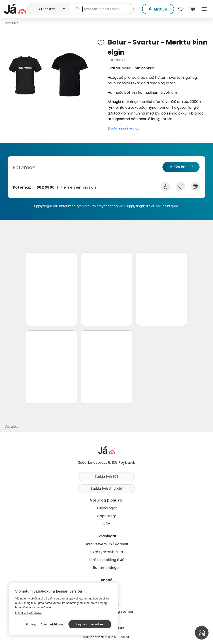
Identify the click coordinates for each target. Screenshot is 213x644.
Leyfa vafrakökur (90, 624)
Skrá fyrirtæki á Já (107, 552)
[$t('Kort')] (192, 9)
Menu (204, 9)
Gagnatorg (107, 516)
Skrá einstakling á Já (106, 560)
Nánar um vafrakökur (29, 613)
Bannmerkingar (106, 568)
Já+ (107, 524)
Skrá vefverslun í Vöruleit (107, 544)
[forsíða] (15, 9)
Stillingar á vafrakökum (44, 624)
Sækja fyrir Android (106, 489)
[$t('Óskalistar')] (181, 9)
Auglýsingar (107, 508)
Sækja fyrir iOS (107, 476)
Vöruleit (11, 23)
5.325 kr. (178, 167)
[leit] (102, 9)
